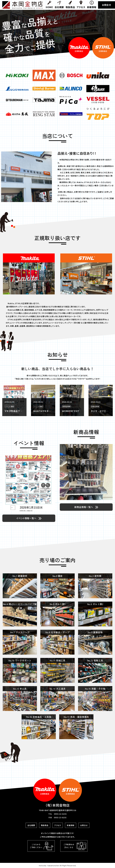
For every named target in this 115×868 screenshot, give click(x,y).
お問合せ (107, 5)
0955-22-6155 (60, 814)
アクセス (81, 5)
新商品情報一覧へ (86, 507)
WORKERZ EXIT (99, 411)
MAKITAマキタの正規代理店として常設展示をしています (71, 411)
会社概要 (59, 5)
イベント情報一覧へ (29, 518)
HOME (49, 5)
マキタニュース (12, 411)
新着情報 (92, 5)
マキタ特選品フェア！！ (42, 411)
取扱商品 (70, 5)
